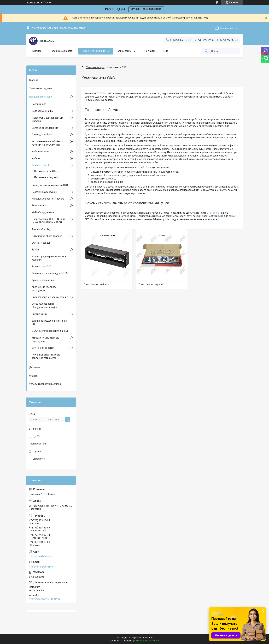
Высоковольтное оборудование (50, 297)
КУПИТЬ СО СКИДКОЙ (146, 9)
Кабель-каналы (41, 152)
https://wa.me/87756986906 (45, 599)
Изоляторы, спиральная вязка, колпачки (49, 258)
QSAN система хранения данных (50, 331)
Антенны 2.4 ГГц (41, 229)
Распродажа (39, 104)
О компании (125, 51)
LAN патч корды (41, 243)
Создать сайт (34, 2)
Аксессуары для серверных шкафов (47, 119)
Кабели (36, 158)
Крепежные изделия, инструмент (44, 289)
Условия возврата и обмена (45, 384)
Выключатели (40, 206)
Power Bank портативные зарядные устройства (46, 356)
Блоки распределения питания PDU (49, 322)
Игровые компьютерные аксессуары (45, 339)
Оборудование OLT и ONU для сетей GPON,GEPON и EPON (48, 221)
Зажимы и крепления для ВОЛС (50, 273)
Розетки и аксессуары (44, 192)
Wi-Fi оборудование (43, 212)
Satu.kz (150, 638)
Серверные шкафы (42, 111)
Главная (37, 51)
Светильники (39, 314)
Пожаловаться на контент (147, 641)
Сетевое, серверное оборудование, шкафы (45, 305)
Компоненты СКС (42, 165)
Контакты (149, 51)
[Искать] (206, 51)
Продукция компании (94, 51)
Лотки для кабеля (42, 135)
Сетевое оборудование (45, 128)
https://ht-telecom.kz (40, 556)
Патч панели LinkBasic (96, 285)
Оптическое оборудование (47, 236)
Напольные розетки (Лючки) (48, 199)
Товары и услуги (95, 67)
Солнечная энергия (43, 348)
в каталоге (213, 213)
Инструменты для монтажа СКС (50, 185)
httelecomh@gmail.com (42, 567)
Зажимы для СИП (41, 267)
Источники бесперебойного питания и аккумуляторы (47, 143)
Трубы (35, 250)
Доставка (35, 367)
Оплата (33, 376)
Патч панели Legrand (151, 285)
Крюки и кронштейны (44, 280)
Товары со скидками (62, 51)
